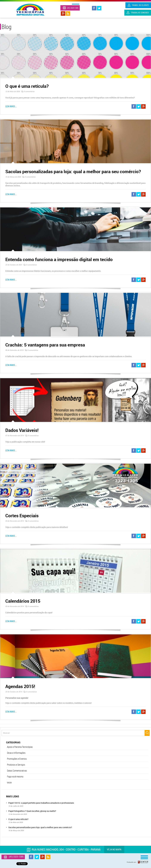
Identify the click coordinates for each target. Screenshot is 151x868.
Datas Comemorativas (17, 771)
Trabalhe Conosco (140, 13)
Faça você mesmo (15, 777)
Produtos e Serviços (16, 765)
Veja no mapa (114, 849)
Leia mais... (11, 106)
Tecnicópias (30, 10)
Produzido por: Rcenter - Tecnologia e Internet (137, 862)
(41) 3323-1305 (73, 8)
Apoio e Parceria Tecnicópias (20, 747)
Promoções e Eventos (17, 759)
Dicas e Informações (16, 753)
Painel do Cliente (140, 5)
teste (9, 782)
